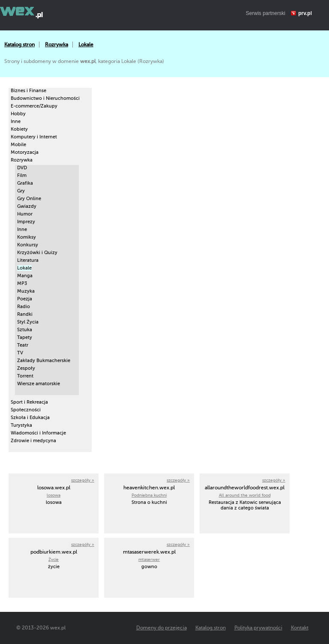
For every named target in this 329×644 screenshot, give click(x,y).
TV (20, 353)
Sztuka (25, 330)
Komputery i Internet (34, 137)
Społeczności (26, 410)
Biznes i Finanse (28, 91)
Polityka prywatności (258, 628)
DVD (22, 168)
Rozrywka (57, 45)
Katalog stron (19, 45)
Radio (24, 307)
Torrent (25, 376)
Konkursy (28, 245)
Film (22, 175)
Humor (25, 214)
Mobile (18, 145)
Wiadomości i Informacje (38, 433)
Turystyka (21, 425)
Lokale (86, 45)
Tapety (25, 337)
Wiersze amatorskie (39, 384)
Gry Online (29, 199)
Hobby (18, 114)
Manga (25, 276)
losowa (54, 495)
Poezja (25, 299)
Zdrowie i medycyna (33, 441)
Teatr (23, 345)
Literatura (28, 260)
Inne (16, 121)
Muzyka (26, 291)
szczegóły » (83, 480)
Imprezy (26, 222)
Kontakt (300, 628)
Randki (25, 314)
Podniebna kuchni (149, 495)
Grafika (25, 183)
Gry (21, 191)
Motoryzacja (25, 152)
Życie (54, 559)
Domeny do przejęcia (162, 628)
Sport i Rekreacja (29, 402)
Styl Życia (28, 322)
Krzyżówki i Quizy (37, 253)
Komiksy (27, 237)
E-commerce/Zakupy (34, 106)
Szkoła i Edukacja (30, 418)
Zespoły (26, 368)
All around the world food (245, 495)
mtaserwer (149, 559)
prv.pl (305, 13)
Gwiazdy (27, 206)
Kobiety (19, 129)
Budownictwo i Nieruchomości (45, 98)
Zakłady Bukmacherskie (44, 361)
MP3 (22, 283)
